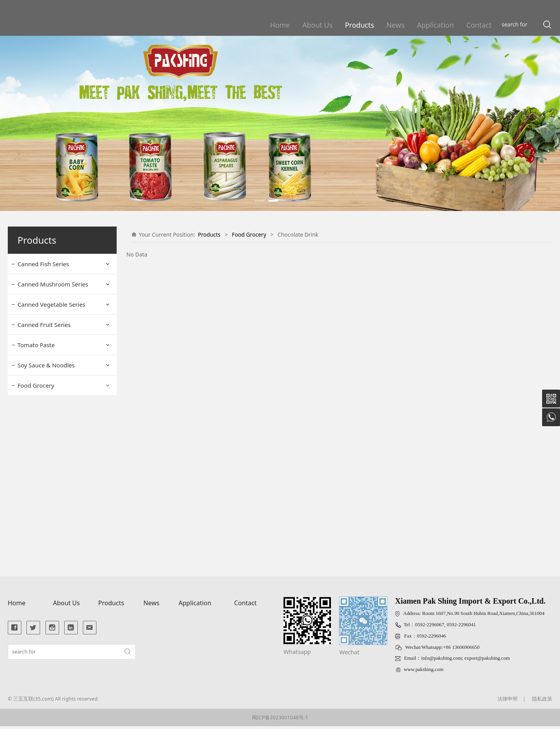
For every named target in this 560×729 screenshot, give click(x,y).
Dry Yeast (37, 404)
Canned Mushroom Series (53, 284)
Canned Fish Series (43, 264)
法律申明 (507, 701)
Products (360, 25)
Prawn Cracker (43, 500)
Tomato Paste (36, 345)
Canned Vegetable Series (52, 304)
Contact (479, 25)
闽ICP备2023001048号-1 (280, 720)
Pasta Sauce (40, 541)
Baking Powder (44, 431)
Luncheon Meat (45, 486)
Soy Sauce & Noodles (46, 365)
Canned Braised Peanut (55, 527)
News (395, 25)
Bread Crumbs (43, 418)
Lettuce (34, 514)
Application (435, 25)
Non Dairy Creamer (50, 555)
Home (280, 25)
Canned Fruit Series (44, 325)
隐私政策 (542, 701)
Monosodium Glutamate (56, 473)
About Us (317, 25)
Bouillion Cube (43, 459)
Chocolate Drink (45, 445)
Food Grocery (36, 385)
